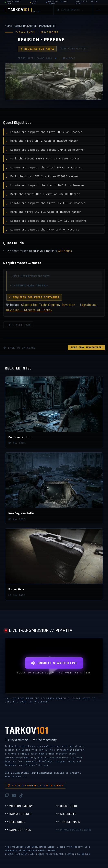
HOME (8, 26)
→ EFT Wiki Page (18, 325)
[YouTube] (14, 796)
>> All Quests (66, 814)
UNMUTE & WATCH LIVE (54, 663)
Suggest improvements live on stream (35, 786)
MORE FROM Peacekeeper (86, 348)
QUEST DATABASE (26, 26)
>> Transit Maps (68, 822)
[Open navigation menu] (98, 10)
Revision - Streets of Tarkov (29, 310)
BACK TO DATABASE (19, 348)
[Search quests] (75, 10)
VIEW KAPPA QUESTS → (74, 49)
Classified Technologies (40, 305)
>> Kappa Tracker (18, 814)
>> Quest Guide (67, 806)
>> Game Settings (18, 830)
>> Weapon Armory (19, 806)
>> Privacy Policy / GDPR (73, 830)
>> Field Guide (15, 822)
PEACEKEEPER (48, 26)
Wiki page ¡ (65, 251)
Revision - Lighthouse (79, 305)
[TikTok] (21, 796)
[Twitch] (7, 796)
